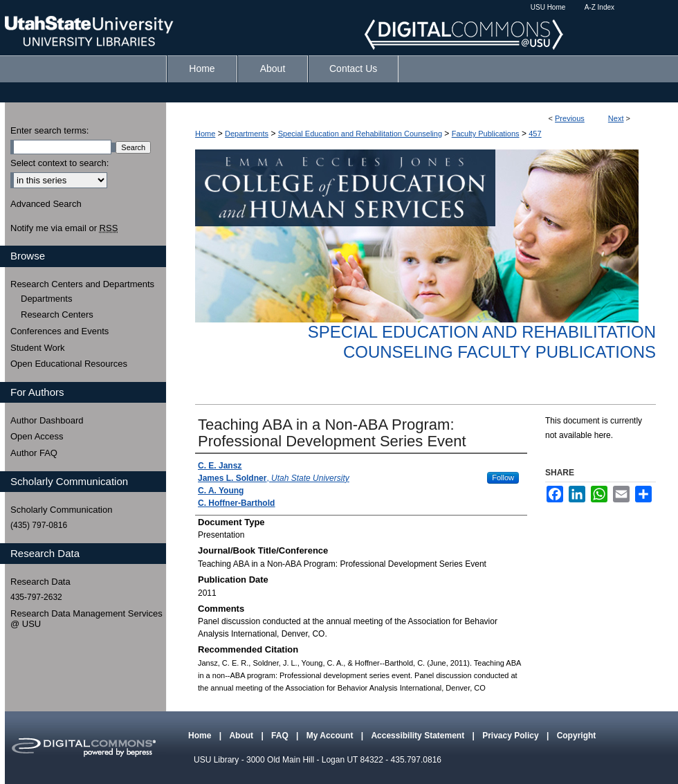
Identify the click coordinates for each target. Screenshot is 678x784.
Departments (247, 134)
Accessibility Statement (419, 736)
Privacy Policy (512, 736)
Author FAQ (34, 453)
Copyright (577, 736)
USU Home (548, 7)
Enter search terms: (49, 130)
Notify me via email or (64, 228)
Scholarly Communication (61, 510)
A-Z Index (599, 7)
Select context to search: (59, 163)
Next (616, 118)
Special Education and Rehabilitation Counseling (360, 134)
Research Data (40, 582)
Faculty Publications (486, 134)
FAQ (281, 736)
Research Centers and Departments (82, 284)
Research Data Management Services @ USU (86, 619)
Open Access (37, 436)
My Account (331, 736)
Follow (503, 477)
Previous (570, 118)
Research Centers (57, 314)
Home (205, 134)
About (242, 736)
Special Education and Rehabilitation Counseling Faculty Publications (482, 342)
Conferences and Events (59, 331)
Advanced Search (46, 204)
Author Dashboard (47, 420)
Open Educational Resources (69, 364)
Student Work (38, 348)
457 (535, 134)
